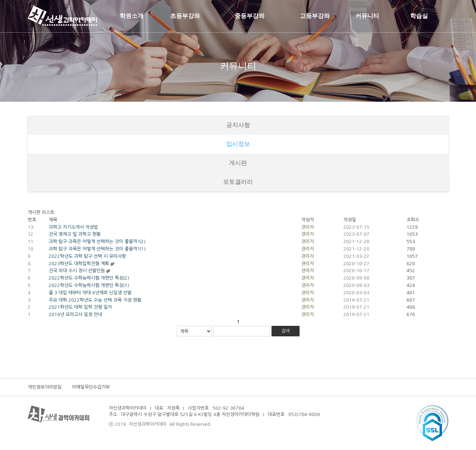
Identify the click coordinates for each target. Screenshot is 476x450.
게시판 (238, 163)
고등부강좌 (315, 16)
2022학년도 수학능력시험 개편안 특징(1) (89, 285)
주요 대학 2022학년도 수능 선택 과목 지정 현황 (95, 300)
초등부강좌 (185, 16)
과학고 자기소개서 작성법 (73, 227)
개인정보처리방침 (45, 387)
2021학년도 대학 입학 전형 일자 (80, 307)
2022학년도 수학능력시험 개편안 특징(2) (89, 278)
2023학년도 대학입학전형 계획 (79, 264)
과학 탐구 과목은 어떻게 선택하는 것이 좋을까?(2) (97, 241)
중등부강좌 (250, 16)
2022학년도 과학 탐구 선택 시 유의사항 (87, 256)
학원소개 (132, 16)
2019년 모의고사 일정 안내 (75, 314)
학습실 (419, 16)
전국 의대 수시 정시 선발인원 (77, 271)
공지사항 (238, 125)
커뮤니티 (367, 16)
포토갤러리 (238, 182)
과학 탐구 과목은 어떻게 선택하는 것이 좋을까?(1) (97, 249)
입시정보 (238, 144)
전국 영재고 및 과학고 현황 (75, 234)
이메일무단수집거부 (91, 387)
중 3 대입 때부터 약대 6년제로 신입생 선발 (90, 293)
